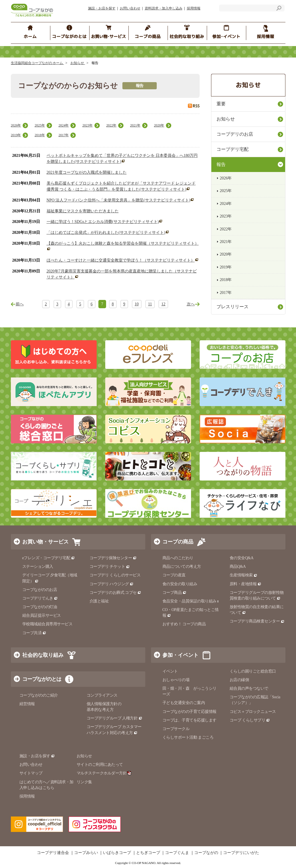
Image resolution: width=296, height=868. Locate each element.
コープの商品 (178, 542)
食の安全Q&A (242, 558)
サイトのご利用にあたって (100, 765)
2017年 (63, 135)
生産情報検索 (244, 575)
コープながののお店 (40, 590)
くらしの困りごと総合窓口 (253, 671)
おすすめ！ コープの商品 (184, 624)
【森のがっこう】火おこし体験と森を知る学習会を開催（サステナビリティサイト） (123, 243)
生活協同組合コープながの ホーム (37, 63)
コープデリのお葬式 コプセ (116, 593)
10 (137, 304)
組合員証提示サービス (42, 615)
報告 (221, 164)
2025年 (40, 125)
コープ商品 (174, 593)
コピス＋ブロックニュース (253, 712)
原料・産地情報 (246, 584)
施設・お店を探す (102, 8)
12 (163, 304)
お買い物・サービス (45, 542)
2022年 (111, 125)
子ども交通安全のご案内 (184, 703)
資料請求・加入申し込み (164, 8)
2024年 (63, 125)
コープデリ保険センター (113, 558)
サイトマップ (31, 773)
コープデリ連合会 (53, 853)
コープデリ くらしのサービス (115, 575)
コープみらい (86, 853)
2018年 (40, 135)
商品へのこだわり (178, 558)
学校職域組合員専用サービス (47, 624)
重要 (221, 104)
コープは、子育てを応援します (189, 720)
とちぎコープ (148, 853)
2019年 (16, 135)
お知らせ (78, 63)
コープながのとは (42, 679)
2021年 (135, 125)
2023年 (88, 125)
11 (150, 304)
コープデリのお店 (235, 134)
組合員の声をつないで (249, 688)
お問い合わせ (130, 8)
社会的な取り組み (43, 655)
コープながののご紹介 (39, 695)
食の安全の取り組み (180, 584)
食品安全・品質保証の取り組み (192, 601)
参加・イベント (180, 655)
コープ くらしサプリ (250, 720)
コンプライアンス (102, 695)
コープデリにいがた (241, 853)
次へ (191, 304)
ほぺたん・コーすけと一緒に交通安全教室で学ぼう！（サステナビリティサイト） (121, 260)
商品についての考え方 (182, 567)
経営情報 (27, 704)
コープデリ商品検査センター (257, 621)
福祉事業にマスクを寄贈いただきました (83, 211)
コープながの (206, 853)
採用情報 (194, 8)
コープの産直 (174, 575)
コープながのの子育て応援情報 (189, 712)
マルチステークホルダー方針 (104, 773)
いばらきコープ (117, 853)
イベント (170, 671)
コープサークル (176, 729)
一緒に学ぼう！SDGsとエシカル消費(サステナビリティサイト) (103, 222)
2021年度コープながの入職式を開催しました (87, 172)
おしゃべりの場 (176, 680)
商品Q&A (238, 567)
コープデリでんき (40, 598)
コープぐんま (177, 853)
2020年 (159, 125)
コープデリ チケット (110, 567)
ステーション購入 (38, 567)
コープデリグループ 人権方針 (115, 718)
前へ (20, 304)
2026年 (16, 125)
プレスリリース (233, 307)
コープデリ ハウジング (112, 584)
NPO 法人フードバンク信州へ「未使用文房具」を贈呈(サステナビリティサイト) (119, 200)
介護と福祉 (99, 601)
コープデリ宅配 (233, 149)
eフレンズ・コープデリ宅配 (49, 558)
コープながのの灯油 (40, 607)
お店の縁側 (239, 680)
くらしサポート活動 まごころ (188, 737)
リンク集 (84, 782)
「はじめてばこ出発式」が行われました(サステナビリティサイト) (106, 233)
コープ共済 (34, 633)
